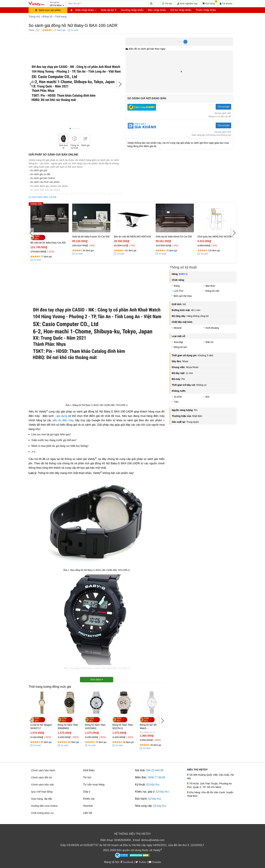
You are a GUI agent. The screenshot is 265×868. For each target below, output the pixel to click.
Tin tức (167, 4)
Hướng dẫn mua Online (44, 806)
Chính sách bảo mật (42, 785)
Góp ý (87, 792)
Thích (31, 30)
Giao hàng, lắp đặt (41, 799)
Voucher (88, 806)
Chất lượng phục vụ (42, 813)
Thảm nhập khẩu (206, 10)
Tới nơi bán (223, 107)
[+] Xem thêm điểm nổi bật (42, 197)
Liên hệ (88, 813)
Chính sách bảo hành (43, 770)
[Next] (120, 84)
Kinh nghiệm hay (187, 4)
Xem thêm (97, 680)
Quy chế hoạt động (42, 792)
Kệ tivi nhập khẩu (181, 10)
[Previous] (31, 84)
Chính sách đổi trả (41, 777)
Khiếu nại (89, 799)
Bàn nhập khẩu (157, 10)
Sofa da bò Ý (109, 10)
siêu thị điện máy (63, 420)
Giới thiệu (89, 770)
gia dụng (62, 416)
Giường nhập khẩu (132, 10)
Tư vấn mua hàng (94, 785)
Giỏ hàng (210, 3)
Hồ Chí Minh (141, 39)
